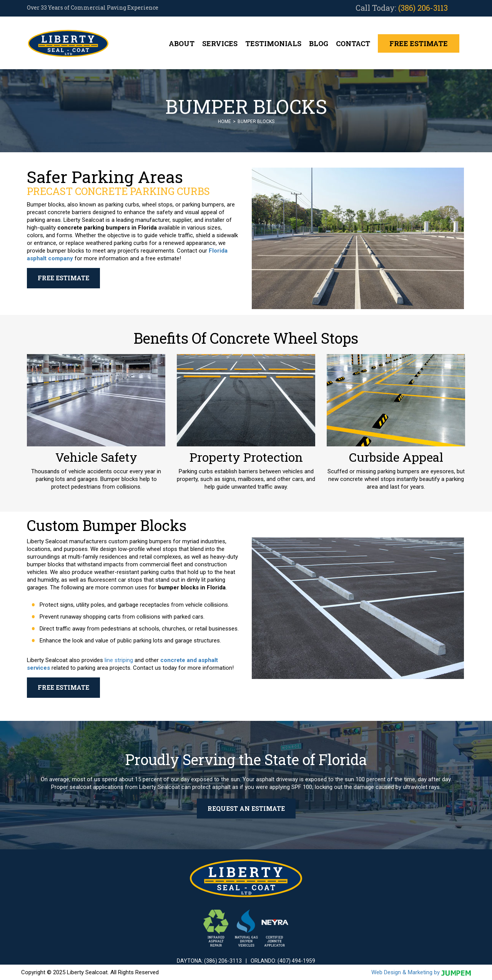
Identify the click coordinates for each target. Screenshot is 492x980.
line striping (119, 660)
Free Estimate (419, 43)
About (182, 43)
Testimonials (273, 43)
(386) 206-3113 (423, 8)
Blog (319, 43)
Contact (353, 43)
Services (220, 43)
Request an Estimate (246, 808)
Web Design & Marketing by (421, 972)
